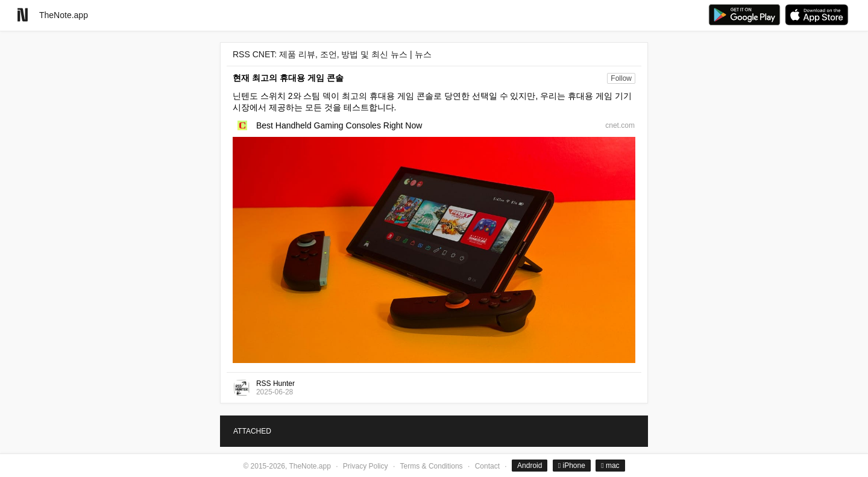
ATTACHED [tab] (252, 431)
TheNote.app (64, 15)
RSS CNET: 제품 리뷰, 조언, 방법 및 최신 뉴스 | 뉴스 (332, 54)
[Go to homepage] (23, 15)
